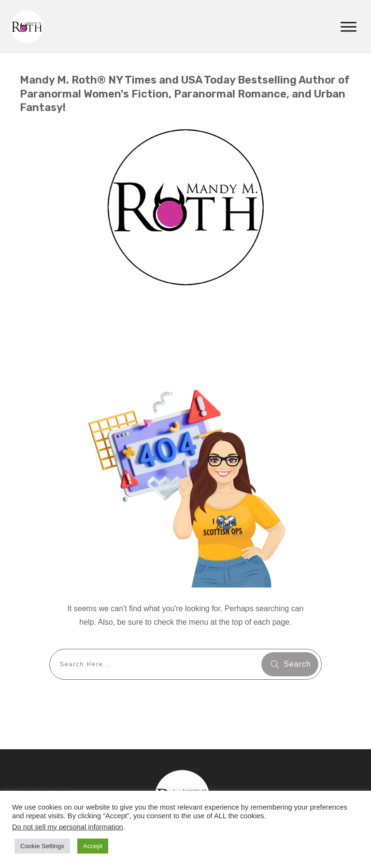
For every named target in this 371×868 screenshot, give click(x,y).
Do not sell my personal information (68, 827)
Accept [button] (93, 846)
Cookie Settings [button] (42, 846)
